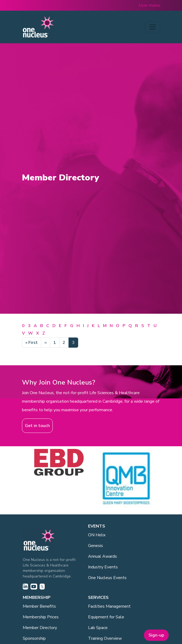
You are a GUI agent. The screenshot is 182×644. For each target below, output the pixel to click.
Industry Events (103, 567)
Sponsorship (34, 638)
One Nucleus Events (107, 578)
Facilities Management (109, 606)
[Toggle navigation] (153, 27)
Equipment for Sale (106, 617)
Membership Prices (41, 617)
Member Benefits (39, 606)
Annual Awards (103, 556)
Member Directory (40, 628)
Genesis (96, 546)
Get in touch (37, 426)
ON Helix (97, 535)
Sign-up (156, 635)
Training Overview (105, 638)
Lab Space (98, 628)
